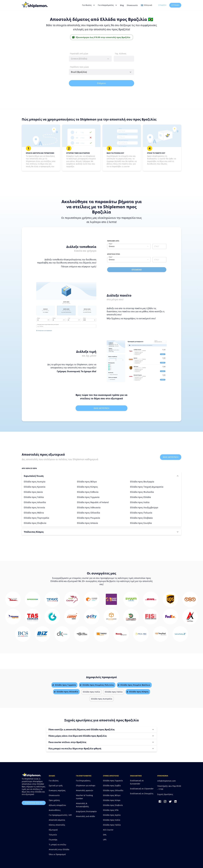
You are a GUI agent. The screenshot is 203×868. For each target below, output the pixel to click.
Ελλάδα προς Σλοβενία (35, 523)
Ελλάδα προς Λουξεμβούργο (144, 508)
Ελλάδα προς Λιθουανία (89, 508)
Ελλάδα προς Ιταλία (140, 502)
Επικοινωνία (132, 5)
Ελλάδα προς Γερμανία (88, 497)
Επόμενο (102, 83)
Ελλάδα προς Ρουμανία (88, 518)
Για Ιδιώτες (88, 5)
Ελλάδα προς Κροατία (35, 487)
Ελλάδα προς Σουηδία (141, 523)
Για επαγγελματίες (107, 5)
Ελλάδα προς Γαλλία (34, 497)
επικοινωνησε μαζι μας (34, 803)
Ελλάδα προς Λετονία (34, 508)
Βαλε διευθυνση (102, 408)
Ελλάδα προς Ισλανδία (35, 502)
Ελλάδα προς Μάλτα (34, 513)
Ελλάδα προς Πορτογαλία (36, 518)
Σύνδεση (162, 5)
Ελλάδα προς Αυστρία (35, 482)
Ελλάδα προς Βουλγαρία (142, 482)
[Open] (130, 72)
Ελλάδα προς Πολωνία (141, 513)
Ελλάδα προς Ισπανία (87, 523)
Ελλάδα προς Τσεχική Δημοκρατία (147, 487)
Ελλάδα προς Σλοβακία (141, 518)
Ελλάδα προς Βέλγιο (87, 482)
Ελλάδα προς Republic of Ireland (93, 502)
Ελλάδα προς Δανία (33, 492)
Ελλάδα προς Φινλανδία (142, 492)
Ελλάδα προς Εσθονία (88, 492)
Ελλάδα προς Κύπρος (87, 487)
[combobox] (90, 59)
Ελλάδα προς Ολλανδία (88, 513)
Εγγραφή (175, 5)
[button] (102, 476)
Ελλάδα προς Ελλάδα (140, 497)
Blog (122, 5)
